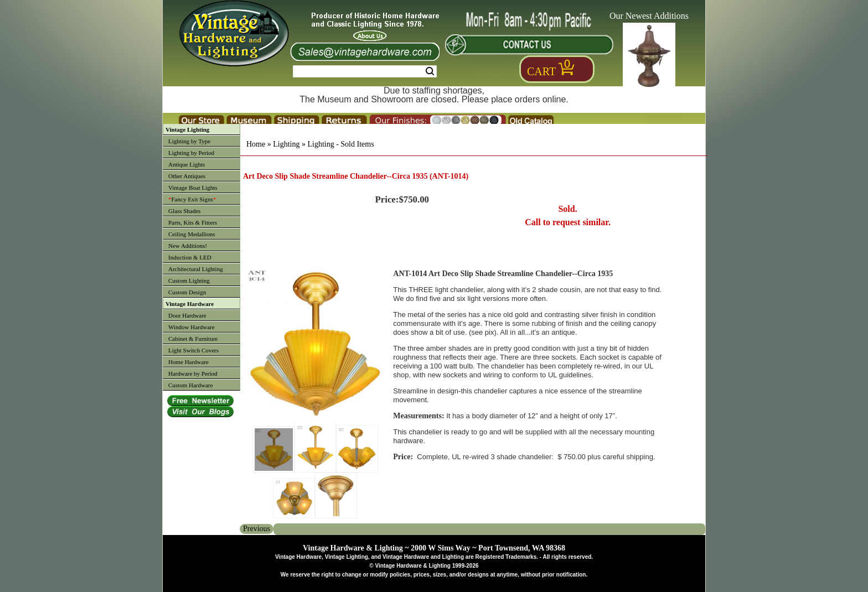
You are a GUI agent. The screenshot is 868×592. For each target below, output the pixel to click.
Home (256, 144)
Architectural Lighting (196, 269)
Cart (541, 71)
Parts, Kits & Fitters (193, 222)
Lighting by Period (191, 153)
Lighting (286, 144)
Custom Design (187, 292)
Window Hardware (192, 327)
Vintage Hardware (190, 304)
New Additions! (188, 246)
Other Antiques (187, 176)
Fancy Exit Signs (192, 199)
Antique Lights (187, 164)
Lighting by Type (189, 141)
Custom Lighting (189, 281)
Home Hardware (188, 362)
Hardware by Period (193, 373)
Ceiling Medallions (192, 234)
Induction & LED (190, 257)
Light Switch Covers (193, 350)
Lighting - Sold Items (340, 144)
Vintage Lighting (187, 129)
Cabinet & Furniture (193, 339)
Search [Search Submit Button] (430, 71)
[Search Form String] (365, 71)
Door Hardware (187, 315)
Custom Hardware (190, 385)
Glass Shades (184, 211)
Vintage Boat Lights (193, 188)
